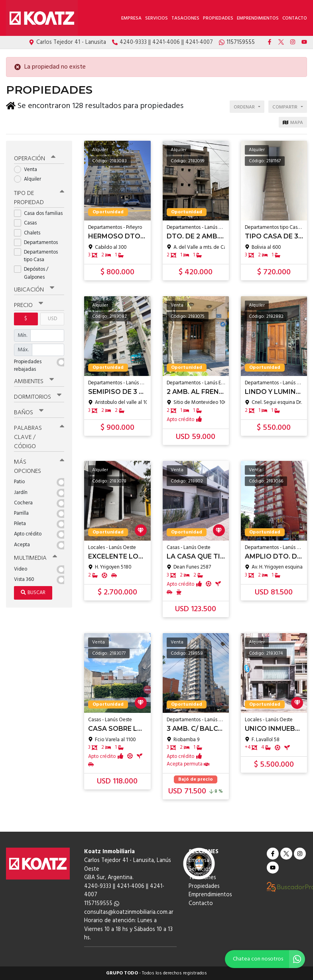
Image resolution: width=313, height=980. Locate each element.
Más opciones (39, 465)
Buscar (33, 591)
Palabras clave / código (39, 436)
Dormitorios (38, 396)
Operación (35, 157)
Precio (29, 304)
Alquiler (30, 178)
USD (52, 318)
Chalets (30, 231)
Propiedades (218, 18)
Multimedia (35, 557)
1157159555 (102, 904)
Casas (28, 222)
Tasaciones (185, 18)
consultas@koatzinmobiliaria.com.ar (129, 912)
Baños (29, 411)
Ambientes (34, 380)
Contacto (295, 18)
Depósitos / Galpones (32, 272)
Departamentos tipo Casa (36, 254)
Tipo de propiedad (39, 196)
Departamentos (38, 241)
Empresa (131, 18)
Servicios (156, 18)
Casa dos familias (39, 212)
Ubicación (34, 288)
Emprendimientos (258, 18)
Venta (28, 168)
